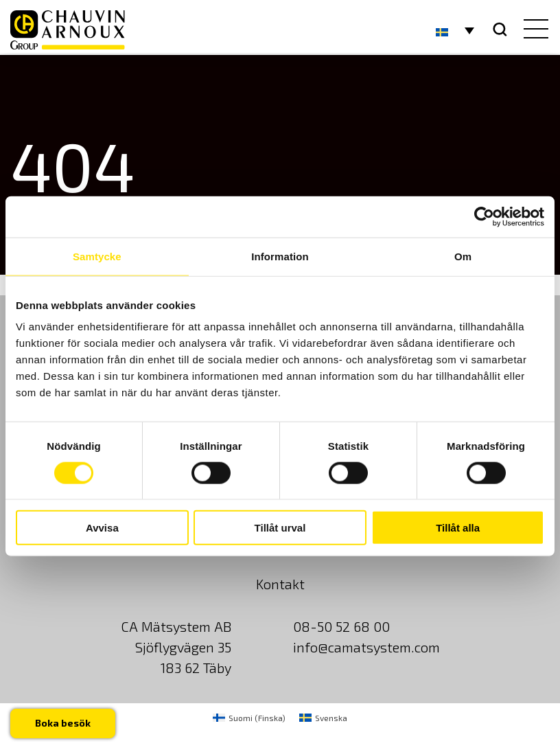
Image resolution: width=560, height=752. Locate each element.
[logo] (68, 30)
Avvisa (102, 528)
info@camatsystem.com (366, 647)
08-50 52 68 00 (341, 626)
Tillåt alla (458, 528)
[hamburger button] (533, 30)
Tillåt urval (280, 528)
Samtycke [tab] (97, 256)
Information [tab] (280, 256)
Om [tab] (463, 256)
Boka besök (63, 723)
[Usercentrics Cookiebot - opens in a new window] (484, 216)
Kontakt (280, 584)
